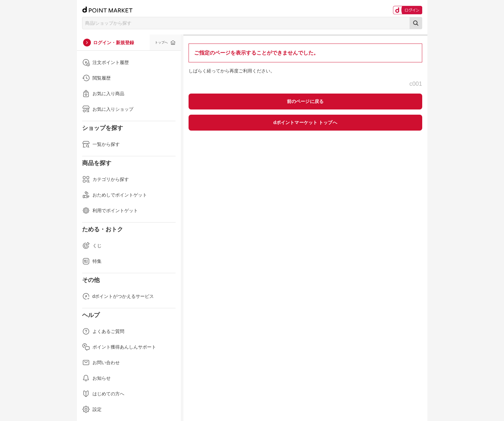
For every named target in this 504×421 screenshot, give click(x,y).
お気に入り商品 (103, 94)
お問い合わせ (101, 363)
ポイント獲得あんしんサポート (119, 347)
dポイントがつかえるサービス (118, 296)
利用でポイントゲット (110, 210)
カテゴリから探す (105, 179)
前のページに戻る (305, 101)
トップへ (161, 42)
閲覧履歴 (96, 78)
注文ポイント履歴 (105, 62)
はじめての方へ (103, 394)
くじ (92, 246)
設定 (92, 409)
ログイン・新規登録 (114, 43)
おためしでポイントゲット (115, 195)
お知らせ (96, 378)
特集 (92, 261)
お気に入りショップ (108, 109)
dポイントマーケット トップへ (305, 122)
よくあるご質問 (103, 331)
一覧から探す (101, 144)
